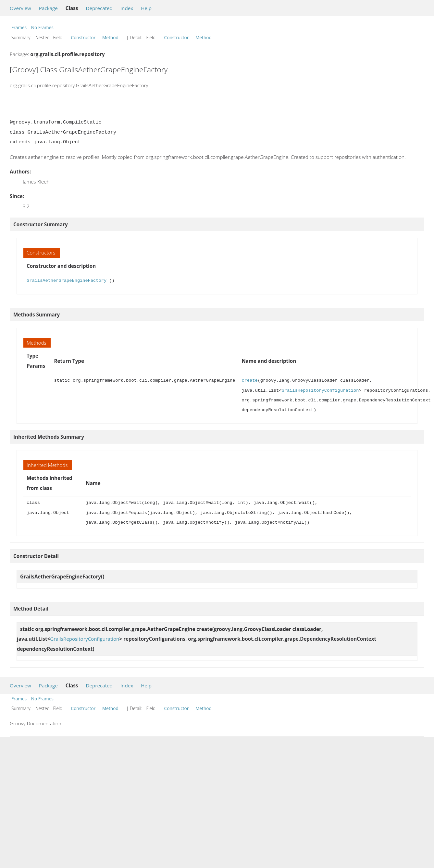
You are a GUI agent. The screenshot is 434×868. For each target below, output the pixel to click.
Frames (19, 27)
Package (48, 8)
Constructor (83, 37)
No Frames (42, 27)
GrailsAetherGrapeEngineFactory (67, 281)
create (249, 380)
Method (110, 37)
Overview (20, 8)
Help (146, 8)
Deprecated (99, 8)
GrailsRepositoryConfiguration (320, 391)
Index (127, 8)
